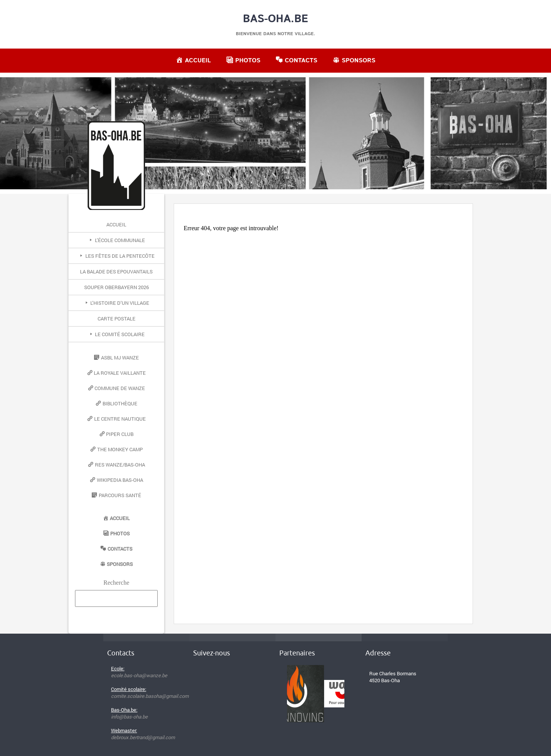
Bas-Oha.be (276, 19)
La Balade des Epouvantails (116, 272)
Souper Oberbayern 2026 (117, 287)
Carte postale (117, 319)
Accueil (116, 224)
